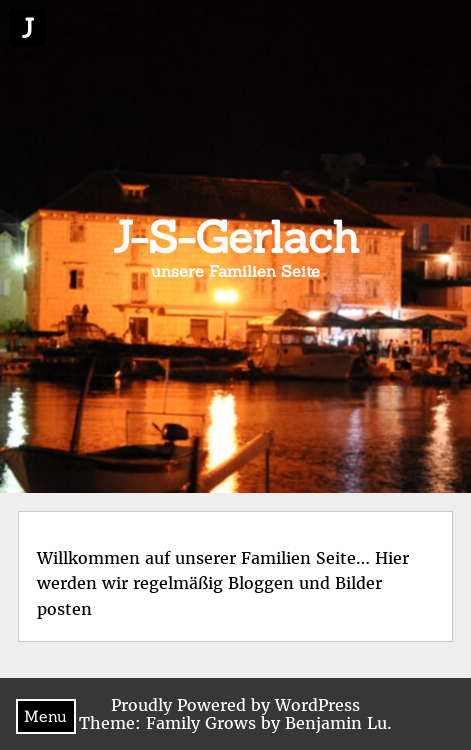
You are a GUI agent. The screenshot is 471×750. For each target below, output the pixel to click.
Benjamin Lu (336, 723)
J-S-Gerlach (235, 237)
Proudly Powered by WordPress (235, 705)
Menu (45, 716)
